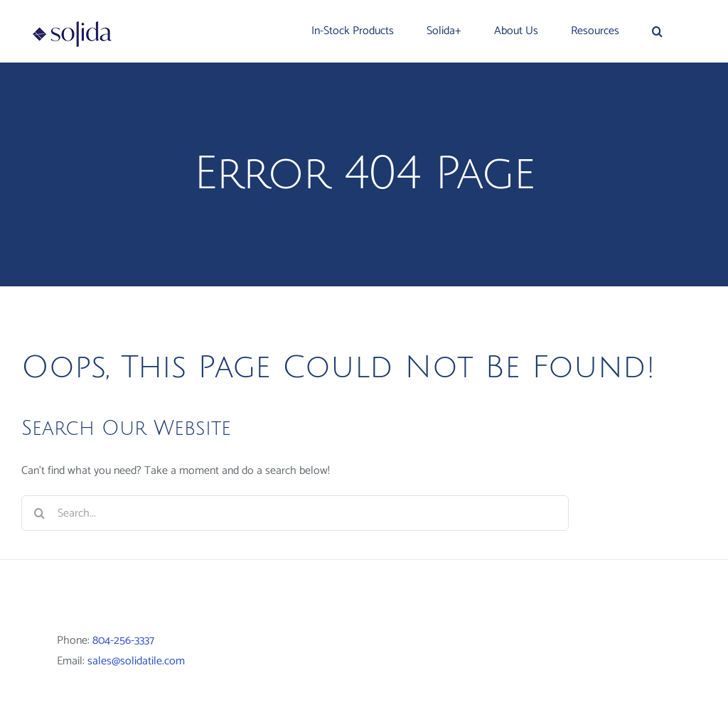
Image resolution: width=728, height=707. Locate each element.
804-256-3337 (123, 641)
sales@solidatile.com (136, 661)
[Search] (39, 513)
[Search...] (295, 513)
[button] (657, 31)
